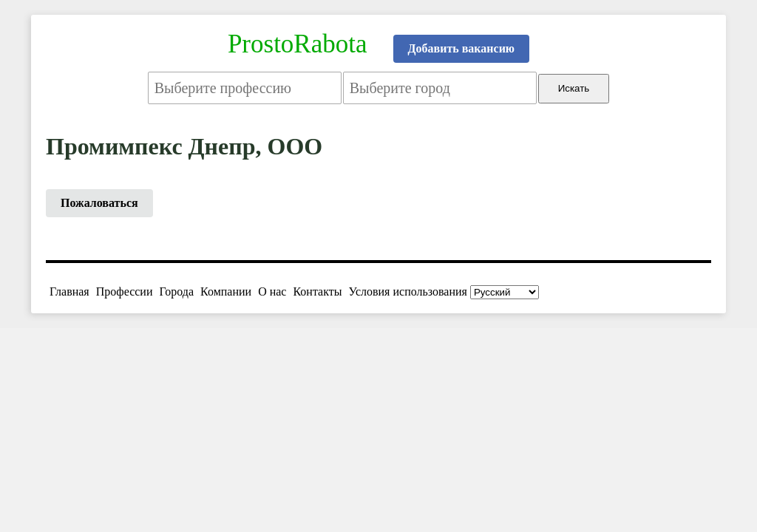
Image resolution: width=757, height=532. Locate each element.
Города (176, 291)
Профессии (125, 291)
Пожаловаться (99, 203)
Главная (69, 291)
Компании (226, 291)
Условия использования (408, 291)
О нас (272, 291)
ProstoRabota (298, 44)
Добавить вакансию (462, 48)
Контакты (317, 291)
